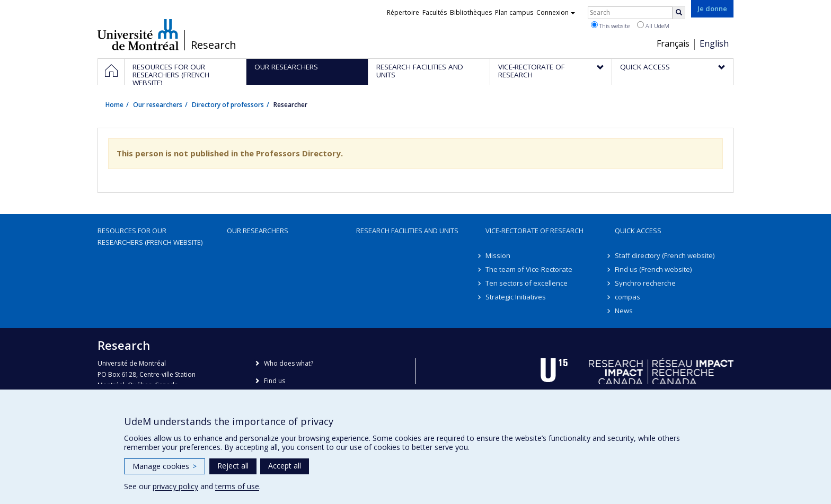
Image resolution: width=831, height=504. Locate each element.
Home (114, 105)
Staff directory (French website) (665, 255)
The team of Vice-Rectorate (529, 269)
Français (673, 43)
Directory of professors (228, 105)
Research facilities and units (407, 231)
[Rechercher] (679, 13)
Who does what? (289, 363)
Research (214, 45)
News (624, 311)
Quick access (638, 231)
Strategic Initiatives (516, 297)
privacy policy (175, 486)
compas (627, 297)
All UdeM (653, 25)
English (714, 43)
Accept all (285, 466)
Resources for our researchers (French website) (150, 236)
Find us (275, 381)
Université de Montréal (138, 34)
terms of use (237, 486)
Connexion (556, 12)
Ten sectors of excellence (527, 283)
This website (610, 25)
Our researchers (158, 105)
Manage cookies (165, 466)
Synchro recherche (645, 283)
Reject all (233, 466)
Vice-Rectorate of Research (534, 231)
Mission (498, 255)
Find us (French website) (653, 269)
